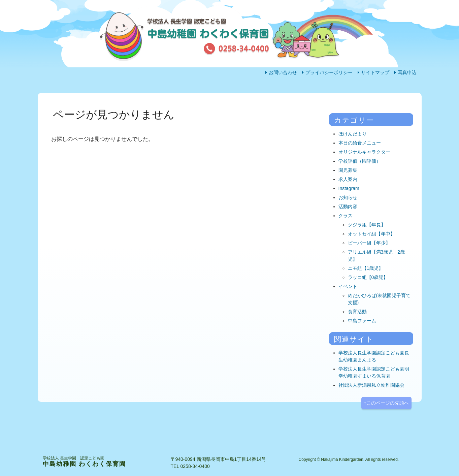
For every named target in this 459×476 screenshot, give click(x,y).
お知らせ (348, 197)
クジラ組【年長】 (367, 225)
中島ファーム (362, 321)
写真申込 (407, 72)
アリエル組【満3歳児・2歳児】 (376, 256)
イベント (348, 286)
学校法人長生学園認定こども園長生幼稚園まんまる (374, 356)
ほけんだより (353, 134)
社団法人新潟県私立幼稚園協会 (371, 385)
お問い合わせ (283, 72)
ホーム (64, 106)
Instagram (349, 188)
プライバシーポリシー (329, 72)
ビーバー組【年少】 (369, 243)
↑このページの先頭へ (386, 403)
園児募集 (348, 170)
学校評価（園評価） (360, 161)
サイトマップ (375, 72)
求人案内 (348, 179)
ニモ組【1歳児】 (366, 268)
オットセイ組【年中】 (371, 234)
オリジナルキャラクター (364, 152)
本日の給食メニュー (360, 143)
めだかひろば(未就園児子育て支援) (379, 299)
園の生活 (137, 106)
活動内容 (208, 106)
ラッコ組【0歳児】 (368, 277)
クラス (346, 216)
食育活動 (357, 312)
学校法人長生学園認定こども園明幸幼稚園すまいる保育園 (374, 372)
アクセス (350, 106)
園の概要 (279, 106)
